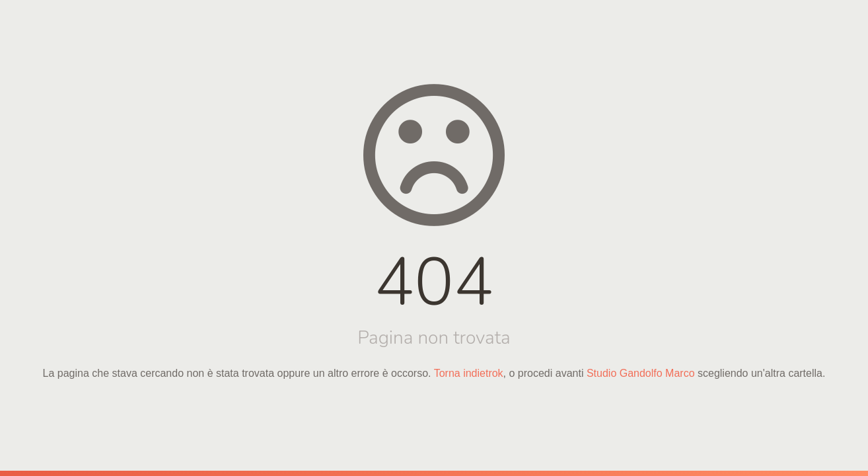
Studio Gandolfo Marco (641, 373)
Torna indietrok (469, 373)
